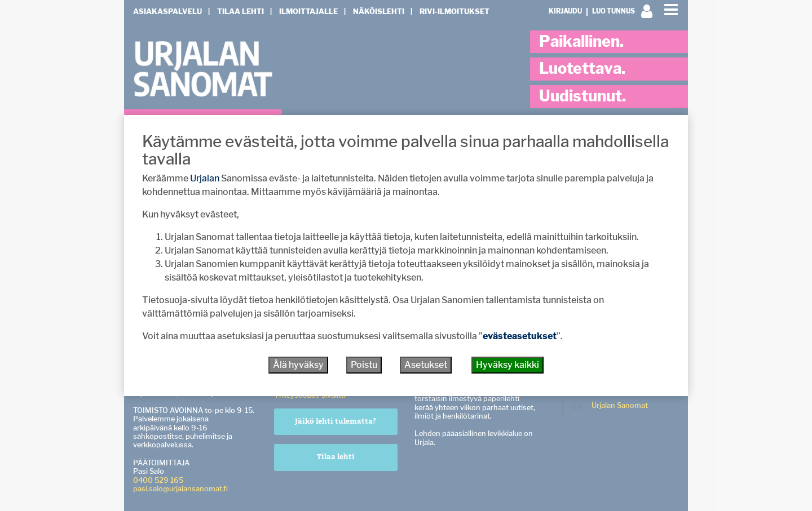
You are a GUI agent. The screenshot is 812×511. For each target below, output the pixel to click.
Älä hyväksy (298, 365)
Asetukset (426, 365)
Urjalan (205, 178)
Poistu (364, 365)
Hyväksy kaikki (507, 365)
